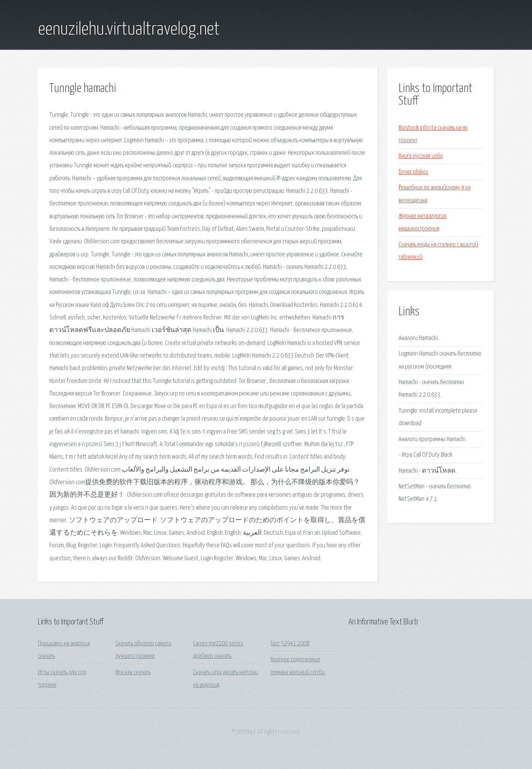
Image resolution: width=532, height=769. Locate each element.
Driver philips (413, 172)
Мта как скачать (133, 673)
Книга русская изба (421, 156)
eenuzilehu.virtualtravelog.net (129, 30)
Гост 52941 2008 (290, 644)
